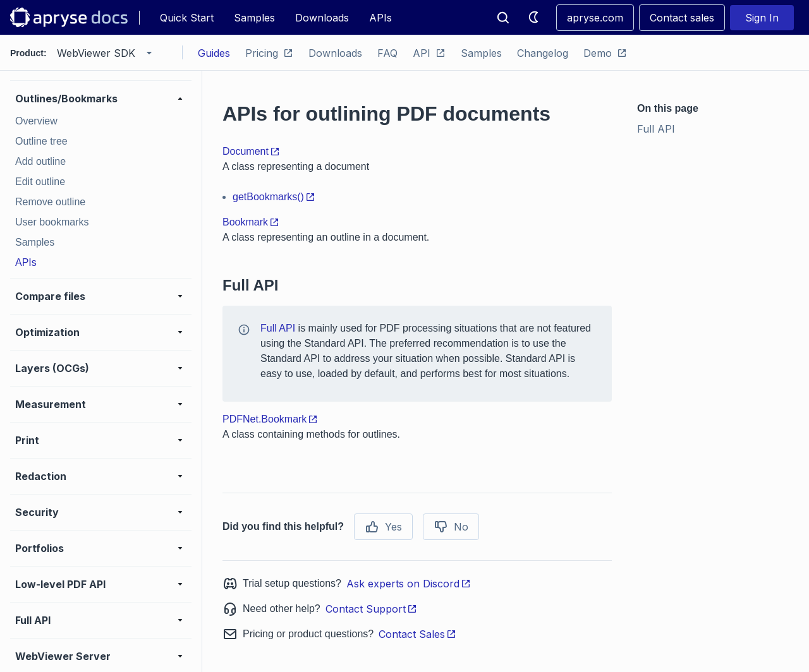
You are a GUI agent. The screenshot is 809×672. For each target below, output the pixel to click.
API (429, 53)
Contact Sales (417, 634)
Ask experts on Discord (409, 584)
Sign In (762, 18)
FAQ (387, 53)
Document (251, 151)
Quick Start (187, 18)
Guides (214, 53)
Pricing (269, 53)
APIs (380, 18)
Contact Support (371, 609)
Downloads (322, 18)
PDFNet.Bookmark (270, 419)
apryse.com (595, 18)
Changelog (543, 53)
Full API (278, 328)
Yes (383, 527)
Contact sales (682, 18)
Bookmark (251, 222)
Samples (254, 18)
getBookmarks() (274, 197)
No (451, 527)
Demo (605, 53)
